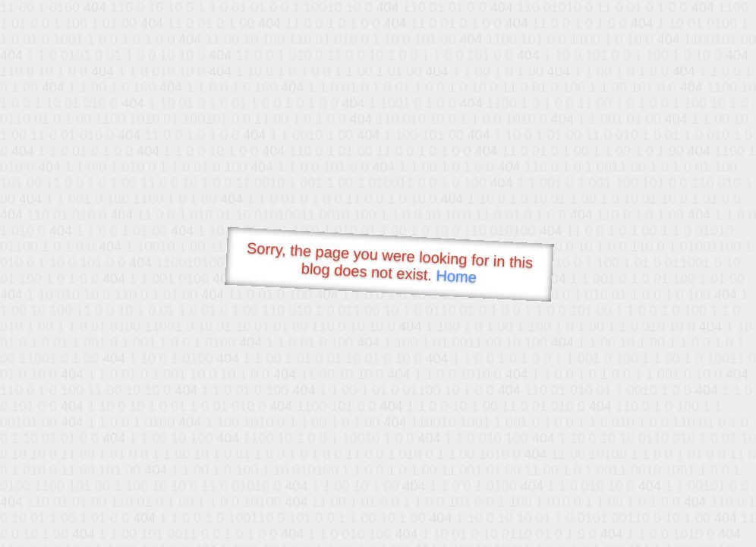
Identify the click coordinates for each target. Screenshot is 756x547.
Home (456, 276)
